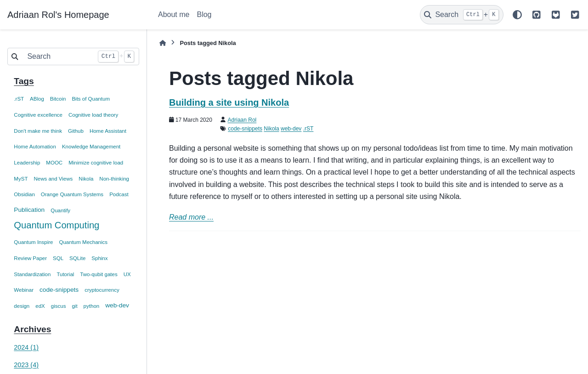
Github (76, 131)
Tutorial (65, 274)
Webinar (24, 290)
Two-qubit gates (99, 274)
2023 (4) (26, 365)
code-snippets (59, 290)
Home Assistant (108, 131)
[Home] (163, 43)
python (92, 306)
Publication (29, 210)
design (22, 306)
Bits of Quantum (91, 99)
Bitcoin (58, 99)
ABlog (37, 99)
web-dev (117, 305)
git (74, 306)
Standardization (32, 274)
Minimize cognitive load (96, 163)
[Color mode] (517, 15)
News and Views (53, 179)
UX (127, 274)
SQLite (77, 258)
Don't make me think (38, 131)
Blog (204, 14)
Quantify (60, 210)
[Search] (462, 15)
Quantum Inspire (33, 242)
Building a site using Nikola (229, 102)
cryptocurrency (102, 290)
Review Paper (30, 258)
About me (174, 14)
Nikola (86, 179)
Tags (24, 81)
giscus (59, 306)
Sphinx (99, 258)
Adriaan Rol (242, 120)
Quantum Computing (57, 225)
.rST (19, 99)
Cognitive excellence (38, 115)
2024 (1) (26, 347)
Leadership (27, 163)
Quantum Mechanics (83, 242)
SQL (58, 258)
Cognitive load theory (93, 115)
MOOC (54, 163)
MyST (21, 179)
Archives (32, 329)
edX (40, 306)
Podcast (119, 194)
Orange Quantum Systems (72, 194)
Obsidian (24, 194)
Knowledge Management (91, 147)
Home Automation (35, 147)
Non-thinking (114, 179)
